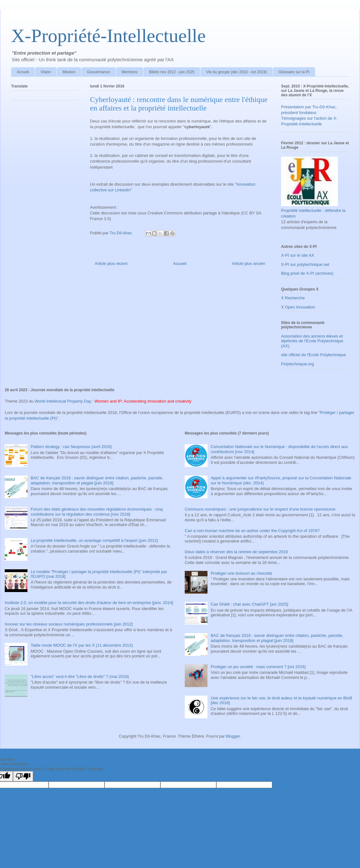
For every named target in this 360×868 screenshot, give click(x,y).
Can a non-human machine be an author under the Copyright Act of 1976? (252, 531)
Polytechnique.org (297, 364)
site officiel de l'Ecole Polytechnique (313, 355)
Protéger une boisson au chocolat (241, 573)
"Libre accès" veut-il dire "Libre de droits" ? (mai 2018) (80, 676)
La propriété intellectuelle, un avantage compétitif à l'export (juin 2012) (94, 540)
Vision (46, 72)
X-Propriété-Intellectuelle (108, 36)
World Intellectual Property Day (63, 401)
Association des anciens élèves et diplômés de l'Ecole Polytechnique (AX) (312, 341)
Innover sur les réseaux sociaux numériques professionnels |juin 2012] (69, 624)
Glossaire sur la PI (294, 72)
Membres (129, 72)
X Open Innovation (298, 307)
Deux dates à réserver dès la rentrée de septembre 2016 (236, 552)
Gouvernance (99, 72)
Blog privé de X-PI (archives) (307, 273)
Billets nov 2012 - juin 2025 (172, 72)
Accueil (23, 72)
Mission (69, 72)
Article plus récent (111, 263)
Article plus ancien (249, 263)
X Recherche (293, 298)
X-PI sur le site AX (298, 255)
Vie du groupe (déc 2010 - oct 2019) (237, 72)
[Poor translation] (23, 776)
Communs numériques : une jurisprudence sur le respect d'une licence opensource (260, 509)
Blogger (233, 736)
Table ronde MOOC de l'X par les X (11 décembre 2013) (82, 645)
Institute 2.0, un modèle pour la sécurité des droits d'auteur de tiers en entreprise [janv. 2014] (89, 603)
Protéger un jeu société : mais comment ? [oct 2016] (258, 667)
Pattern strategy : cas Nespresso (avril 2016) (71, 447)
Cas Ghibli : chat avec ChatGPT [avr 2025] (249, 604)
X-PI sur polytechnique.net (305, 264)
